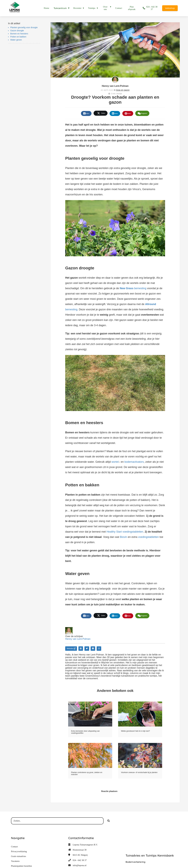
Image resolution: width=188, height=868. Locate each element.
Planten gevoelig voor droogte (24, 27)
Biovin (123, 537)
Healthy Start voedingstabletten (125, 532)
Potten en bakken (18, 37)
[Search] (109, 821)
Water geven (16, 40)
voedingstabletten (148, 537)
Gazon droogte (17, 31)
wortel (115, 462)
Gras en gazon (123, 90)
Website (71, 649)
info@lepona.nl (80, 865)
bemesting (133, 288)
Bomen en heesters (19, 34)
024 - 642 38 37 (80, 860)
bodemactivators (134, 462)
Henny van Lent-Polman (115, 86)
